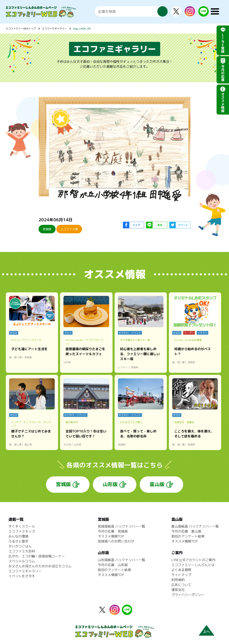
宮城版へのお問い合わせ (116, 541)
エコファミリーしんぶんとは (193, 565)
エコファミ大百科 (22, 551)
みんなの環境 (18, 536)
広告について (181, 585)
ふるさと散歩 (18, 541)
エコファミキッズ (22, 531)
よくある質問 (181, 570)
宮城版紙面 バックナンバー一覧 (121, 526)
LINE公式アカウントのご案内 (193, 560)
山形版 (110, 484)
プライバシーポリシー (188, 595)
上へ (206, 631)
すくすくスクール (22, 526)
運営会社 (178, 590)
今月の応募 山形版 (113, 565)
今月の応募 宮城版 (113, 531)
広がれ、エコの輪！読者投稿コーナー (37, 556)
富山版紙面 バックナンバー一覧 (195, 526)
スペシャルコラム (22, 561)
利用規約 (178, 580)
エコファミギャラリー (55, 28)
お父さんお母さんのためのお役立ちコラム (40, 566)
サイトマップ (181, 575)
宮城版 (63, 484)
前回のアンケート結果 (114, 570)
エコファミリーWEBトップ (21, 28)
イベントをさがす (22, 576)
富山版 (157, 484)
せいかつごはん (20, 546)
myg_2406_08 (82, 28)
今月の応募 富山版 (186, 531)
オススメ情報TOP (111, 536)
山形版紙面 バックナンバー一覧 (121, 560)
